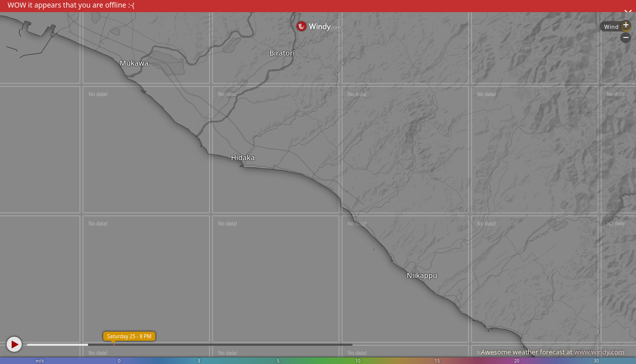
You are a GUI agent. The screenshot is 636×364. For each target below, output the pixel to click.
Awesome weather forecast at (553, 352)
